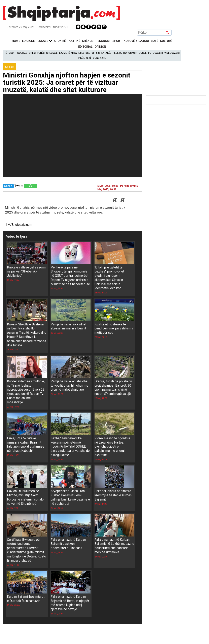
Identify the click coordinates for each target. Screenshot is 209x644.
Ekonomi (104, 41)
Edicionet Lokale (37, 41)
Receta (117, 53)
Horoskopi (130, 53)
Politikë (74, 41)
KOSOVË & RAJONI (136, 41)
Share (8, 186)
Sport (117, 41)
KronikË (60, 41)
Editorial (85, 47)
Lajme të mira (68, 53)
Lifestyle (84, 53)
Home (16, 41)
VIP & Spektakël (101, 53)
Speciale (52, 53)
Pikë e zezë (85, 58)
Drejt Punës (37, 53)
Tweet (19, 186)
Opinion (100, 47)
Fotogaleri (155, 53)
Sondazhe (99, 58)
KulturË (166, 41)
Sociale (22, 53)
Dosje (143, 53)
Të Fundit (10, 53)
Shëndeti (89, 41)
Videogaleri (172, 53)
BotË (154, 41)
